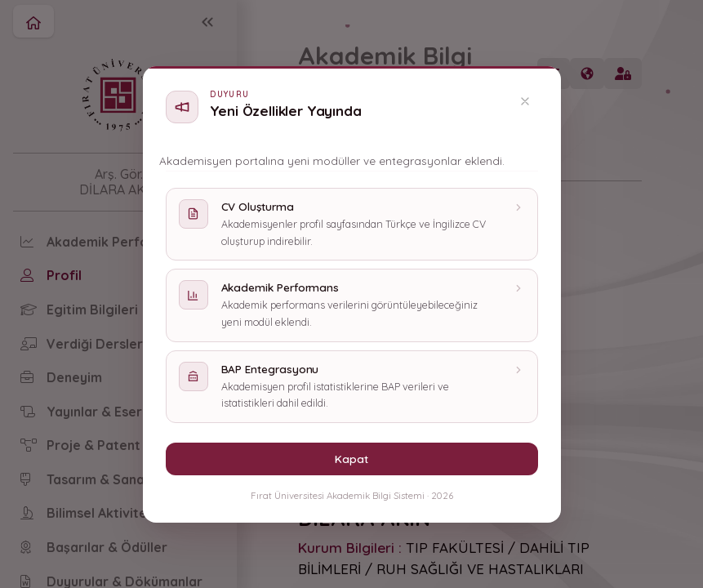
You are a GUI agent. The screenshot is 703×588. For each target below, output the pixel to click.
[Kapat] (525, 101)
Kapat (351, 459)
